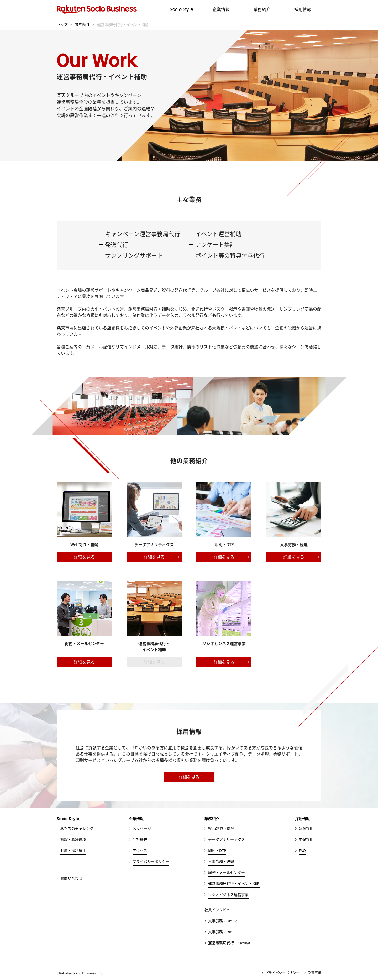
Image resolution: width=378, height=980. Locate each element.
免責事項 (314, 973)
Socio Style (182, 9)
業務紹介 (262, 9)
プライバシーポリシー (282, 973)
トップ (62, 24)
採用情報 (303, 9)
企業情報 (221, 9)
